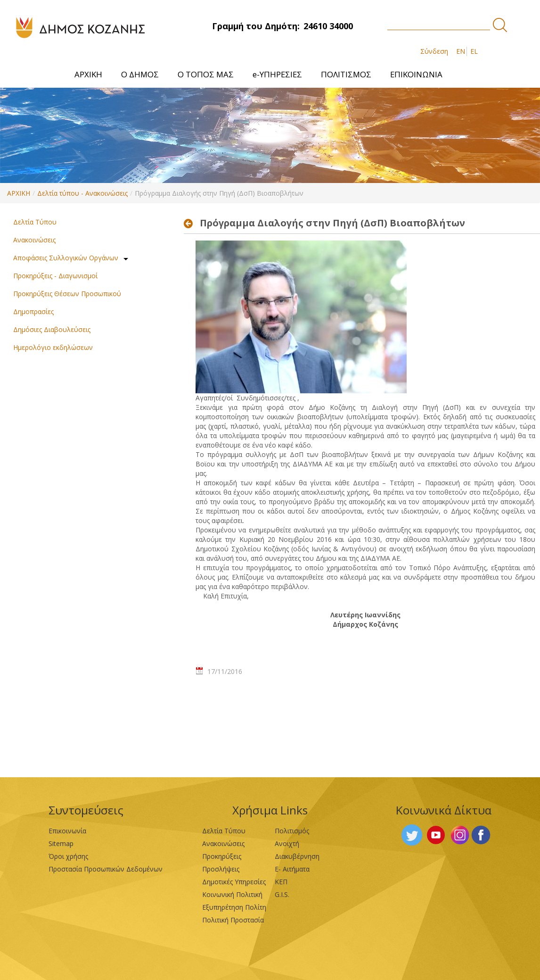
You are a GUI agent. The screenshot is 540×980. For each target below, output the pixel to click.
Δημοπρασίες (33, 311)
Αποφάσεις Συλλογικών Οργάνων (66, 258)
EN (461, 51)
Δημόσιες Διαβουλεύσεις (52, 329)
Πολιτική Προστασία (233, 920)
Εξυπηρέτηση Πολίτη (234, 907)
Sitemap (61, 843)
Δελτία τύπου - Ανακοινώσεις (82, 193)
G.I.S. (282, 894)
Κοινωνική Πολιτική (232, 894)
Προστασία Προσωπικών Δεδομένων (106, 869)
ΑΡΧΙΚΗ (19, 193)
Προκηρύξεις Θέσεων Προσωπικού (67, 294)
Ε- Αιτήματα (292, 869)
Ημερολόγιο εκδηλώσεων (53, 347)
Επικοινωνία (67, 831)
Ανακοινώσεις (34, 240)
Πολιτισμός (292, 831)
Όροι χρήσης (68, 856)
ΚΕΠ (281, 882)
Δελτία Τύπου (35, 222)
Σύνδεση (434, 51)
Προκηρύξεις (222, 856)
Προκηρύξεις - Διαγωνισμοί (55, 276)
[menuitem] (88, 74)
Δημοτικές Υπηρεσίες (234, 882)
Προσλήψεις (221, 869)
